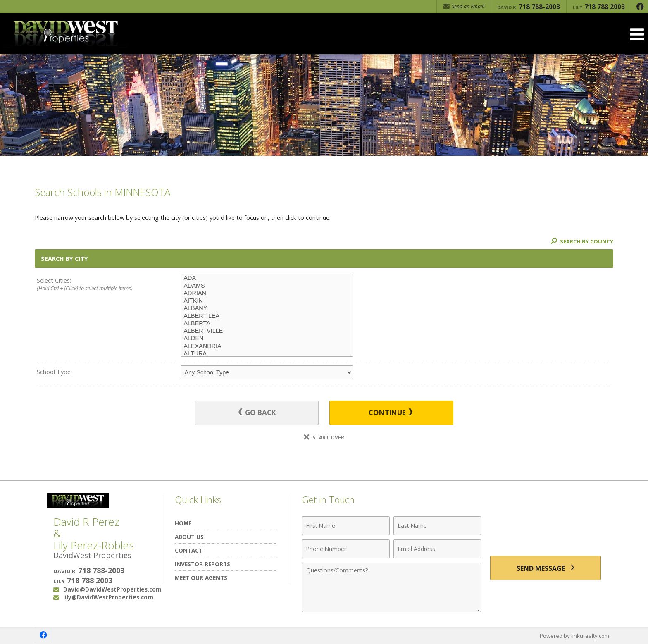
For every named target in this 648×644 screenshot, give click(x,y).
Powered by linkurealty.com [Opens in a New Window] (574, 636)
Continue (391, 413)
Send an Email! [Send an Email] (464, 6)
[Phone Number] (346, 549)
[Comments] (391, 587)
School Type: (54, 372)
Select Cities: (94, 285)
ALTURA (267, 354)
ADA (267, 278)
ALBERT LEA (267, 316)
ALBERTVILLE (267, 331)
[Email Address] (437, 549)
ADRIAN (267, 293)
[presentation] (546, 531)
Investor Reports (202, 564)
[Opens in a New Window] (640, 7)
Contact (189, 550)
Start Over (324, 438)
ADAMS (267, 286)
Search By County (582, 241)
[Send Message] (546, 568)
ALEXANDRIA (267, 346)
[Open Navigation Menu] (637, 34)
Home (183, 523)
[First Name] (346, 526)
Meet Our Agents (201, 578)
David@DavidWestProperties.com (112, 590)
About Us (189, 537)
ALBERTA (267, 324)
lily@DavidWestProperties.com (108, 597)
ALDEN (267, 339)
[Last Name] (437, 526)
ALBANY (267, 308)
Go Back (258, 413)
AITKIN (267, 301)
